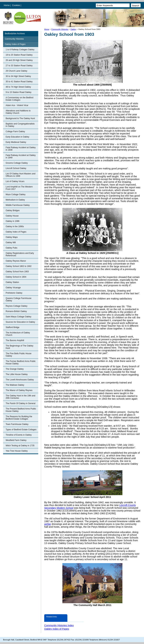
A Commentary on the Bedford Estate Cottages (19, 99)
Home (7, 5)
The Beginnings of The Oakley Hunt (19, 347)
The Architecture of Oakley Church (18, 334)
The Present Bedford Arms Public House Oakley (21, 410)
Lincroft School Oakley (16, 168)
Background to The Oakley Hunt (20, 118)
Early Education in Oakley (17, 137)
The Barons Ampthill (15, 340)
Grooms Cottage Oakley (17, 163)
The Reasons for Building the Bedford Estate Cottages (19, 418)
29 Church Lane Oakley (16, 71)
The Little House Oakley (17, 374)
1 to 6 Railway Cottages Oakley (20, 50)
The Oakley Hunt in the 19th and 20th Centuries (20, 397)
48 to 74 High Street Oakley (18, 87)
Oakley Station (12, 282)
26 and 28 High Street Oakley (19, 60)
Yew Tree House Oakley (17, 451)
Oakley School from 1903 (17, 272)
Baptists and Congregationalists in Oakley (20, 125)
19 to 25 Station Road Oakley (19, 55)
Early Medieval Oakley (16, 142)
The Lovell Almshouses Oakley (20, 380)
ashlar (48, 524)
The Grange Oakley (15, 369)
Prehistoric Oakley (14, 293)
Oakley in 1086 (13, 221)
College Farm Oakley (15, 131)
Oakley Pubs (11, 248)
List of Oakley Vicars (15, 181)
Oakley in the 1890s (15, 226)
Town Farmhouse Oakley (17, 424)
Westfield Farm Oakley (16, 440)
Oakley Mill (11, 242)
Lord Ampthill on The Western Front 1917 (19, 188)
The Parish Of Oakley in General (20, 403)
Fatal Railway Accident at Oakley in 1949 (21, 156)
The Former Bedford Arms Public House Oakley (21, 362)
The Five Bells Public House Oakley (19, 355)
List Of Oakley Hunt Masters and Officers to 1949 (20, 175)
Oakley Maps (12, 237)
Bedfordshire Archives (15, 34)
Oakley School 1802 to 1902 (19, 266)
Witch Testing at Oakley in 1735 (20, 446)
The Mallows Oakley (15, 385)
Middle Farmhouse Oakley (18, 205)
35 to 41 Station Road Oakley (19, 82)
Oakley (73, 29)
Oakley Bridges (13, 210)
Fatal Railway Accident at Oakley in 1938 (21, 149)
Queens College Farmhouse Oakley (19, 299)
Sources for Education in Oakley (20, 322)
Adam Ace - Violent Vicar (17, 105)
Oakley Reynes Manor (16, 261)
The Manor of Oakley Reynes (19, 390)
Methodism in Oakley (15, 200)
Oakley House (12, 216)
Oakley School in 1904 (16, 277)
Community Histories (60, 29)
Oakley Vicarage (13, 288)
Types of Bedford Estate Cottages (21, 430)
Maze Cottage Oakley (16, 194)
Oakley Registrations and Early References (20, 254)
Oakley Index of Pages (15, 44)
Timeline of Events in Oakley (19, 435)
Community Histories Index (59, 625)
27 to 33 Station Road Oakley (19, 66)
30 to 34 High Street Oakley (18, 76)
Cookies (16, 5)
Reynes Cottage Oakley (17, 306)
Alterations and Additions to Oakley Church (18, 112)
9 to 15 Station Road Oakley (19, 92)
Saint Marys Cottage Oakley (18, 317)
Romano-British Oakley (16, 311)
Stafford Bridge (13, 327)
